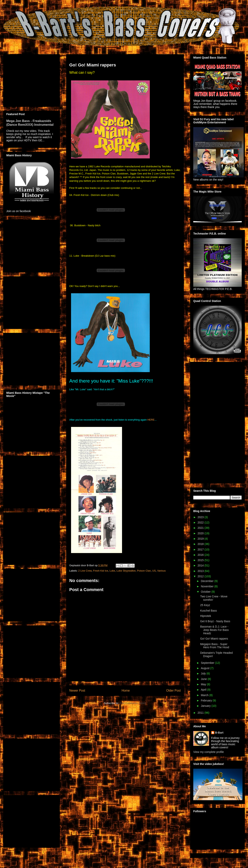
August (205, 668)
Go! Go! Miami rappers (214, 639)
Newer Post (77, 691)
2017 (201, 549)
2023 (201, 517)
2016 (201, 555)
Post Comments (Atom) (133, 703)
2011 (201, 713)
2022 (201, 522)
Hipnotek (206, 616)
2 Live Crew (85, 571)
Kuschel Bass (209, 611)
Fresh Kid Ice (101, 571)
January (206, 706)
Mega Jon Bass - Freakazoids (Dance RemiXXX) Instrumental (30, 123)
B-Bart (219, 733)
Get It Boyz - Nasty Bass (215, 621)
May (204, 684)
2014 (201, 565)
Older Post (173, 691)
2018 (201, 544)
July (204, 673)
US (154, 571)
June (204, 679)
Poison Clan (144, 571)
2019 (201, 539)
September (208, 663)
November (207, 586)
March (205, 695)
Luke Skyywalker (126, 571)
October (206, 592)
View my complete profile (209, 752)
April (204, 690)
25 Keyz (205, 605)
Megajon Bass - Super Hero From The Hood (215, 646)
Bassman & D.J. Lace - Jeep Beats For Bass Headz (214, 630)
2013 (201, 571)
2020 (201, 533)
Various (161, 571)
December (207, 581)
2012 (201, 576)
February (207, 700)
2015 (201, 560)
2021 (201, 528)
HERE (151, 420)
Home (126, 691)
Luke (112, 571)
